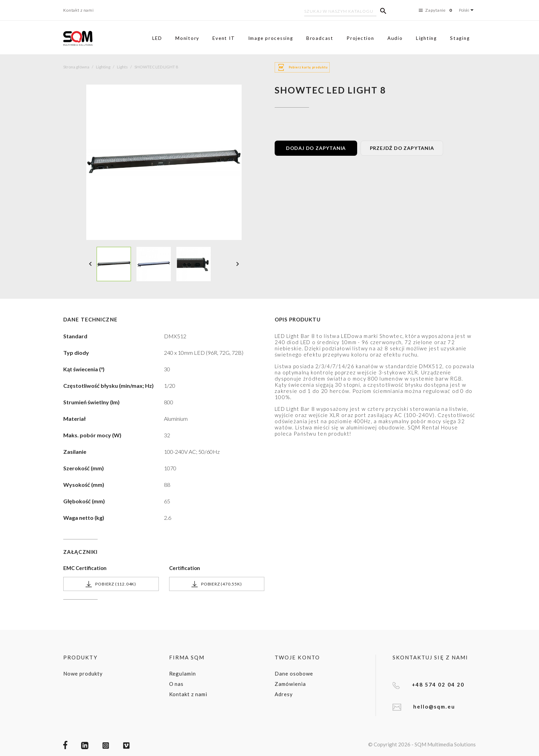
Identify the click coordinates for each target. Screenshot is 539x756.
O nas (177, 684)
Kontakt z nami (79, 10)
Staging (460, 38)
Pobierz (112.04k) (111, 584)
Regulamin (183, 673)
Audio (395, 38)
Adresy (284, 694)
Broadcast (320, 38)
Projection (360, 38)
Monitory (187, 38)
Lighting (426, 38)
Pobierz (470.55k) (217, 584)
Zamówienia (290, 684)
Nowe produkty (83, 673)
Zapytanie (436, 10)
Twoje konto (297, 657)
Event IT (224, 38)
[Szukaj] (340, 12)
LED (157, 38)
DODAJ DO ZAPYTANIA (316, 148)
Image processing (271, 38)
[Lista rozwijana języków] (467, 10)
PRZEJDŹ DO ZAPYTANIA (402, 148)
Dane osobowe (294, 673)
